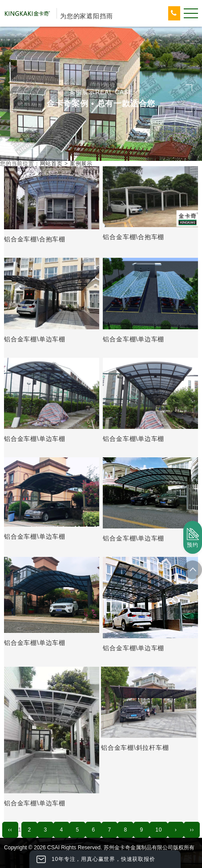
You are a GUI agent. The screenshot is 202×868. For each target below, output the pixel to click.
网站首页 (51, 164)
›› (192, 830)
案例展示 (81, 164)
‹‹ (10, 830)
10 (159, 830)
